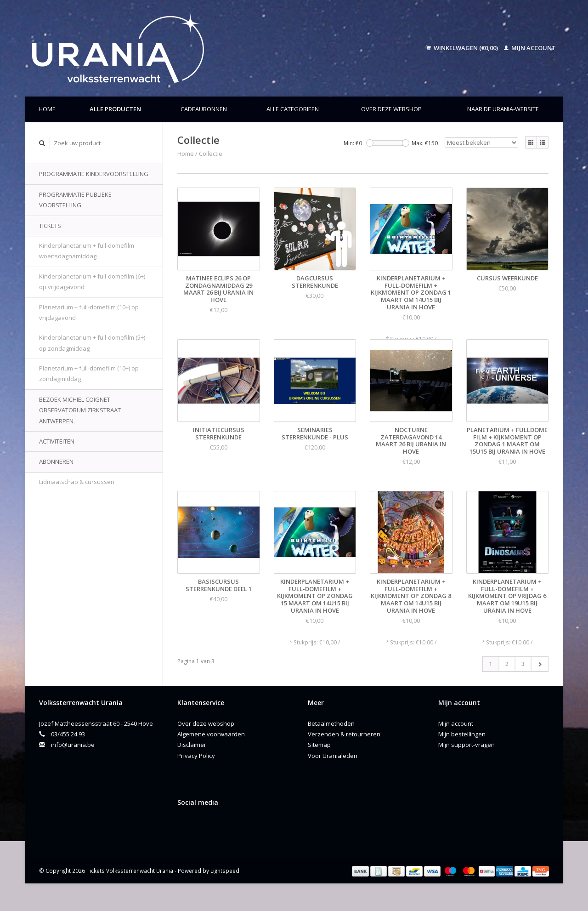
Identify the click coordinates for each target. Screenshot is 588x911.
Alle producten (115, 109)
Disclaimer (192, 745)
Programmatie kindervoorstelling (94, 174)
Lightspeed (225, 871)
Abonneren (56, 461)
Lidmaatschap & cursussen (77, 482)
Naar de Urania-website (503, 109)
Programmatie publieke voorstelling (75, 200)
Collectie (211, 154)
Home (47, 109)
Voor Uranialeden (333, 756)
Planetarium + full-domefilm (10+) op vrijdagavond (89, 312)
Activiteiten (57, 441)
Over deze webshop (391, 109)
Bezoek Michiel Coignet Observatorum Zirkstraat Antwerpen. (80, 410)
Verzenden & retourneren (344, 734)
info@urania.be (73, 745)
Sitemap (319, 745)
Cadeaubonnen (204, 109)
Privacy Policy (196, 756)
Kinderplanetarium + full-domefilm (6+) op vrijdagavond (92, 282)
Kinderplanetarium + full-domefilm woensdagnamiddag (87, 251)
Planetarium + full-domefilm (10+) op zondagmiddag (89, 373)
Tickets (50, 226)
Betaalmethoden (331, 723)
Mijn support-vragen (466, 745)
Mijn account (530, 48)
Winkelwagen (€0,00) (463, 48)
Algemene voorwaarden (211, 734)
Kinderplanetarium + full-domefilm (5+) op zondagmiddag (92, 343)
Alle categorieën (293, 109)
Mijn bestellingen (462, 734)
